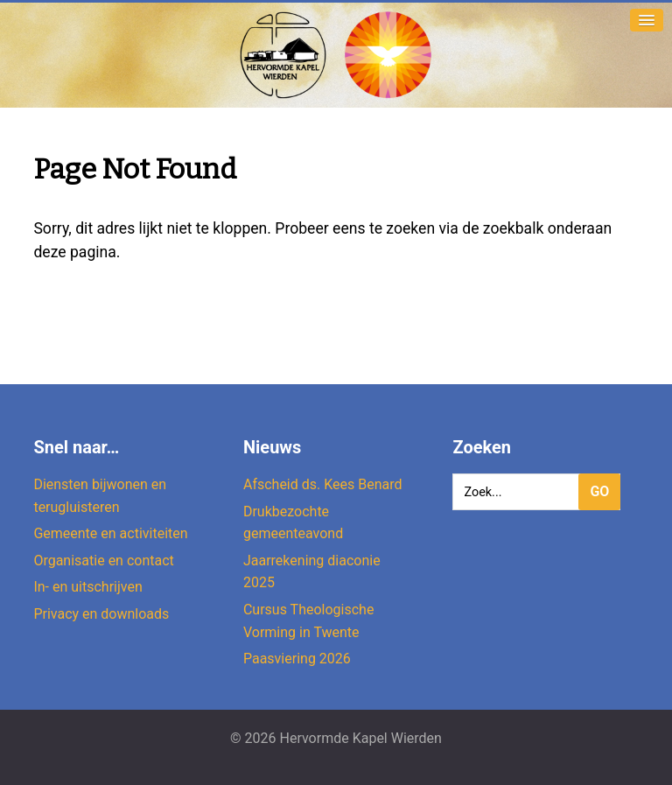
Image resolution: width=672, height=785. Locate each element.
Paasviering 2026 (297, 659)
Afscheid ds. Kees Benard (323, 484)
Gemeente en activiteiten (110, 533)
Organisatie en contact (103, 561)
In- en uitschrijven (87, 587)
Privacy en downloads (101, 614)
